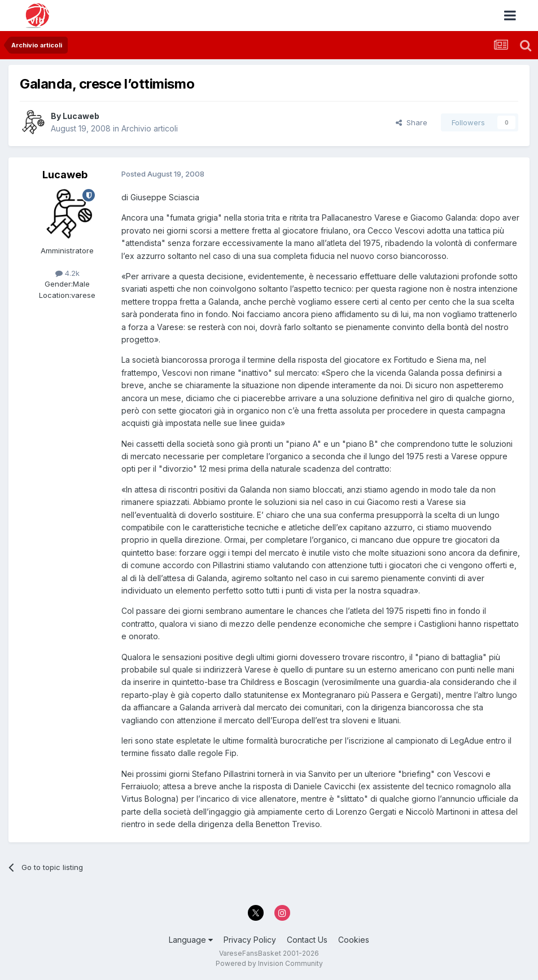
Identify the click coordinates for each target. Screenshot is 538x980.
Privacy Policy (250, 940)
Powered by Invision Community (269, 963)
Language (191, 940)
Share (412, 122)
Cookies (354, 940)
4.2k (67, 273)
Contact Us (307, 940)
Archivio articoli (150, 128)
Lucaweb (81, 116)
